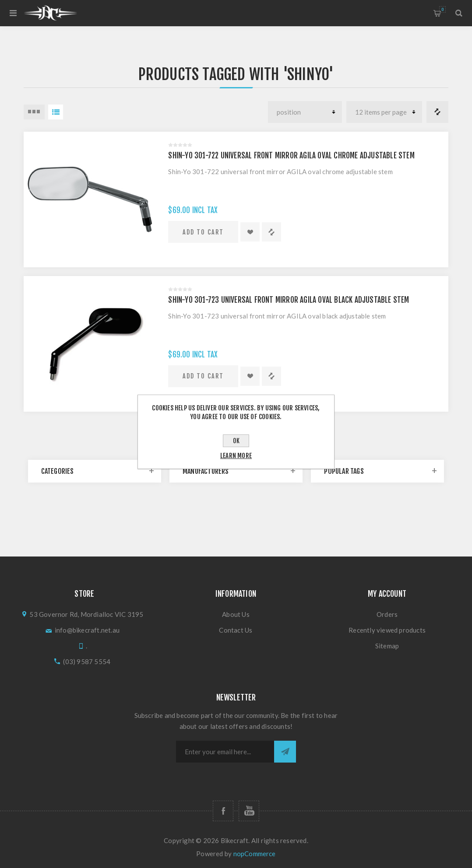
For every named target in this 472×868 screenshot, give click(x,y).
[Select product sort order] (305, 112)
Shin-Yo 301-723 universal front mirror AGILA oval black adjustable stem (289, 300)
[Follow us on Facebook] (223, 811)
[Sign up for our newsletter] (225, 752)
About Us (236, 614)
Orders (387, 614)
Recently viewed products (387, 630)
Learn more (236, 456)
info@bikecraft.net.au (87, 630)
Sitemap (387, 646)
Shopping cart (442, 9)
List (56, 112)
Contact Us (236, 630)
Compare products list (437, 112)
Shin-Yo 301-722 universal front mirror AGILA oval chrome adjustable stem (291, 156)
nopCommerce (255, 854)
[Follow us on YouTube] (249, 811)
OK (236, 441)
